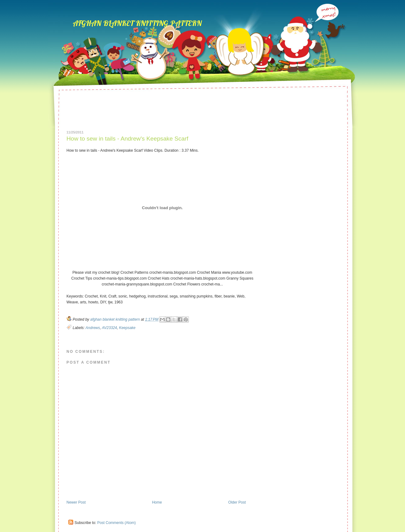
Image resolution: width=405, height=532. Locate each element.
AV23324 (110, 328)
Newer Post (76, 502)
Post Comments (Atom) (116, 523)
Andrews (93, 328)
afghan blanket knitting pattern (137, 22)
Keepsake (127, 328)
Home (157, 502)
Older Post (237, 502)
